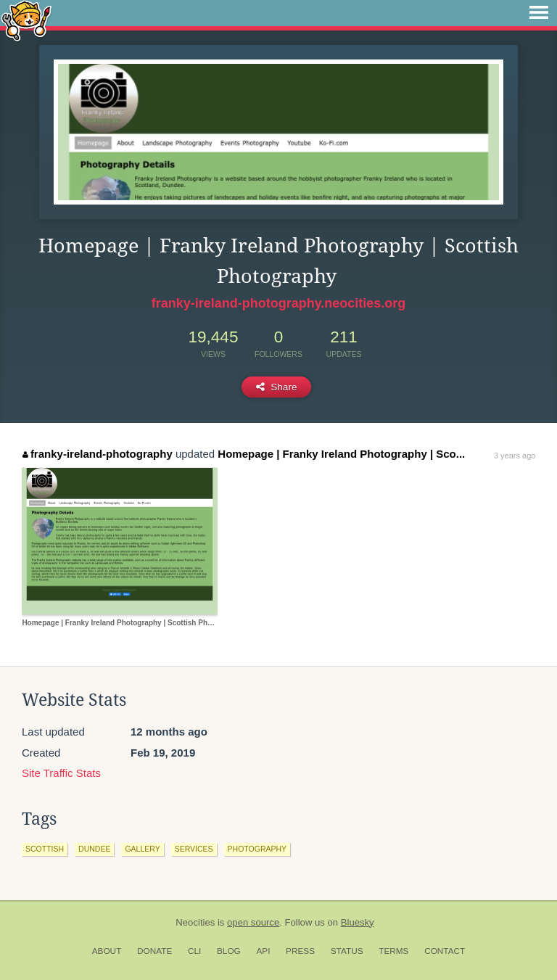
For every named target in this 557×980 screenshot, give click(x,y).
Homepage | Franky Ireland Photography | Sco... (341, 454)
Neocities (195, 922)
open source (253, 922)
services (194, 849)
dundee (94, 849)
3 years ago (515, 456)
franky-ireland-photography (97, 454)
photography (257, 849)
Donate (154, 951)
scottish (45, 849)
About (107, 951)
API (263, 951)
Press (300, 951)
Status (347, 951)
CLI (194, 951)
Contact (445, 951)
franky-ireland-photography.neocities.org (279, 303)
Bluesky (358, 922)
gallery (142, 849)
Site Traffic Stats (61, 773)
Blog (229, 951)
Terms (393, 951)
